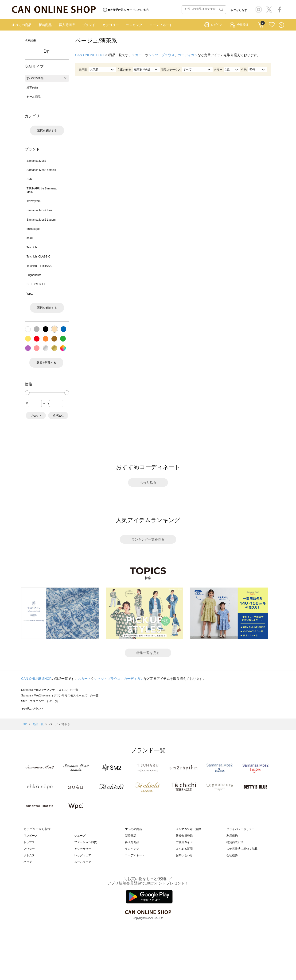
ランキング (134, 25)
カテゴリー (111, 25)
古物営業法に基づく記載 (242, 849)
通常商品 (32, 87)
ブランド (89, 25)
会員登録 (243, 25)
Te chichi (32, 247)
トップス (29, 842)
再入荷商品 (67, 25)
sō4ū (30, 238)
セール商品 (34, 97)
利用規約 (232, 836)
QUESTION (281, 25)
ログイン (217, 25)
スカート (138, 55)
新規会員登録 (184, 836)
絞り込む (58, 415)
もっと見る (148, 482)
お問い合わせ (184, 855)
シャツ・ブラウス (161, 55)
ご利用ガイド (184, 842)
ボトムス (29, 855)
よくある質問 (184, 849)
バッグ (28, 862)
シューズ (80, 836)
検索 (221, 10)
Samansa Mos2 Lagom (41, 220)
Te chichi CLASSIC (38, 257)
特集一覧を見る (148, 653)
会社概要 (232, 855)
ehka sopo (33, 229)
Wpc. (30, 294)
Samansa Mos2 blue (39, 210)
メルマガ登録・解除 (188, 829)
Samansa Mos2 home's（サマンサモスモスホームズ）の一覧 (60, 696)
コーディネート (161, 25)
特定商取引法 (235, 842)
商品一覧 (38, 724)
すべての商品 (22, 25)
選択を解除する (47, 131)
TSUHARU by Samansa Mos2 (42, 190)
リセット (36, 415)
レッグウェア (83, 855)
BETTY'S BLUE (36, 284)
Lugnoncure (34, 275)
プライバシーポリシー (241, 829)
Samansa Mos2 (36, 161)
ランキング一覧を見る (148, 539)
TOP (24, 724)
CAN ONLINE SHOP (90, 55)
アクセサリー (83, 849)
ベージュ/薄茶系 (60, 724)
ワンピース (31, 836)
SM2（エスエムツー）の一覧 (40, 701)
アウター (29, 849)
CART (261, 24)
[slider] (27, 393)
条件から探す (239, 10)
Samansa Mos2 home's (41, 170)
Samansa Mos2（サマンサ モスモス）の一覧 (50, 690)
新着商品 (45, 25)
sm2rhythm (33, 201)
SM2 (29, 179)
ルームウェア (83, 862)
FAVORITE (272, 25)
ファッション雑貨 (86, 842)
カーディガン (188, 55)
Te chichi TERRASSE (40, 266)
